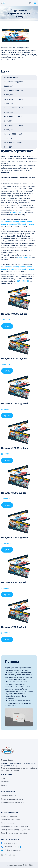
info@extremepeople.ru (13, 850)
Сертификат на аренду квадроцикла (16, 830)
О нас (3, 778)
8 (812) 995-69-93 (11, 843)
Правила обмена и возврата (12, 802)
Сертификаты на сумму (10, 820)
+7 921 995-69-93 (11, 847)
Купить (7, 326)
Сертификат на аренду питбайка (14, 833)
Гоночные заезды (8, 823)
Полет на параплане (9, 816)
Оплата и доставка (9, 796)
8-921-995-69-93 (17, 212)
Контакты (5, 782)
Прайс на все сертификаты (12, 799)
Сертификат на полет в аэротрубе (15, 826)
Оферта (4, 785)
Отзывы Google (7, 760)
